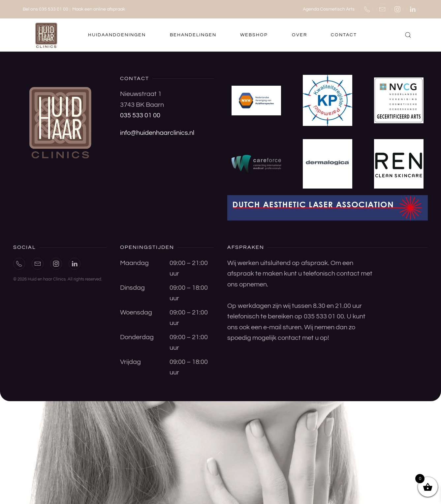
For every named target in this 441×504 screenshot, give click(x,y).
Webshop (254, 35)
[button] (408, 35)
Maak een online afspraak (99, 9)
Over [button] (299, 35)
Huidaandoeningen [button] (117, 35)
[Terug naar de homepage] (47, 35)
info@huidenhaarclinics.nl (157, 133)
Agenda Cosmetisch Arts (329, 9)
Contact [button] (344, 35)
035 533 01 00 (140, 115)
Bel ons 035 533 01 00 (46, 9)
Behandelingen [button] (193, 35)
